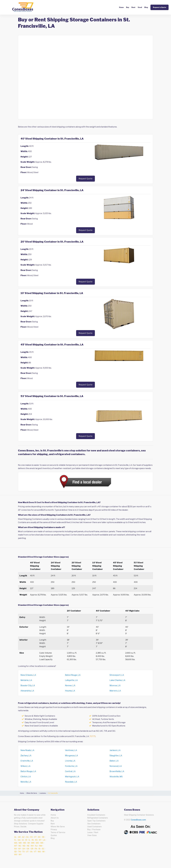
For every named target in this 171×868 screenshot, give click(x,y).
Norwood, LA (116, 766)
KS (36, 840)
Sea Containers (94, 824)
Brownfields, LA (117, 771)
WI (43, 852)
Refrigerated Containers (98, 818)
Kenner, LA (70, 685)
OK (28, 849)
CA (27, 837)
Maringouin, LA (72, 777)
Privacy (54, 830)
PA (36, 849)
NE (28, 846)
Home (121, 7)
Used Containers (94, 827)
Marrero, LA (115, 691)
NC (20, 846)
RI (40, 849)
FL (15, 840)
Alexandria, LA (27, 691)
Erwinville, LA (27, 761)
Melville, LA (26, 782)
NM (41, 846)
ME (25, 843)
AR (19, 837)
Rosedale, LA (71, 782)
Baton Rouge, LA (73, 675)
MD (20, 843)
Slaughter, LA (116, 756)
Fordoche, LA (71, 766)
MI (29, 843)
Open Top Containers (96, 821)
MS (42, 843)
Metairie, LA (26, 680)
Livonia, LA (70, 761)
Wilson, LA (25, 766)
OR (32, 849)
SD (15, 852)
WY (20, 855)
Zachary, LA (26, 756)
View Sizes (92, 835)
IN (33, 840)
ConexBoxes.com (138, 820)
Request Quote (85, 179)
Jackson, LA (115, 750)
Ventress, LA (71, 750)
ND (24, 846)
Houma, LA (70, 691)
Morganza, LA (72, 756)
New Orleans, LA (28, 675)
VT (35, 852)
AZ (23, 837)
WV (16, 855)
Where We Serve (58, 827)
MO (37, 843)
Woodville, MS (116, 777)
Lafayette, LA (71, 680)
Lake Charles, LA (117, 680)
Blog (146, 7)
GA (19, 840)
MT (16, 846)
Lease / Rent (93, 832)
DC (39, 837)
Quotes (54, 835)
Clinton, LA (26, 777)
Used (140, 7)
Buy (128, 7)
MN (33, 843)
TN (19, 852)
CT (35, 837)
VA (31, 852)
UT (27, 852)
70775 (93, 736)
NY (20, 849)
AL (15, 837)
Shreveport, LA (117, 675)
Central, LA (70, 771)
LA (44, 840)
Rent (133, 7)
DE (43, 837)
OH (24, 849)
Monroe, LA (115, 685)
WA (39, 852)
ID (26, 840)
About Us (55, 818)
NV (16, 849)
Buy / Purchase (94, 830)
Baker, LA (114, 761)
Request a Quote (160, 7)
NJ (36, 846)
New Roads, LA (27, 750)
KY (40, 840)
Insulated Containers (96, 815)
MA (16, 843)
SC (43, 849)
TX (23, 852)
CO (31, 837)
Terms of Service (58, 832)
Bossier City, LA (28, 685)
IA (23, 840)
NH (32, 846)
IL (29, 840)
